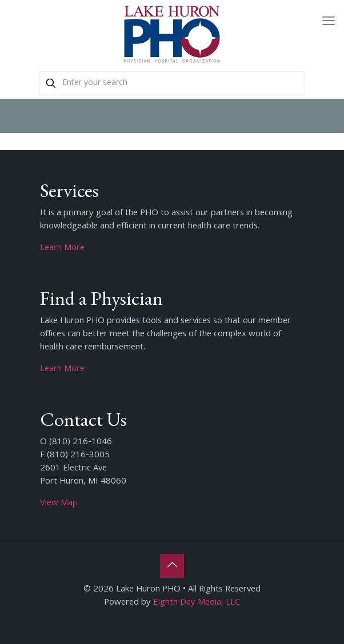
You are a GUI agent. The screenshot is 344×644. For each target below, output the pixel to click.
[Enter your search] (172, 83)
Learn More (62, 248)
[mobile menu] (329, 23)
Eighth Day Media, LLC (197, 603)
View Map (59, 504)
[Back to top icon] (172, 566)
